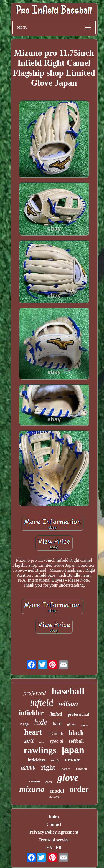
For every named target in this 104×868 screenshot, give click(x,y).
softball (76, 741)
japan (73, 750)
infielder (31, 713)
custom (35, 781)
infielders (37, 760)
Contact (54, 824)
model (57, 791)
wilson (68, 704)
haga (25, 724)
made (55, 760)
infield (42, 703)
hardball (81, 769)
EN (49, 848)
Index (54, 817)
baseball (68, 691)
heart (33, 732)
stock (84, 725)
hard (57, 723)
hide (41, 722)
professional (78, 714)
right (48, 767)
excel (49, 782)
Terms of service (54, 840)
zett (29, 741)
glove (68, 778)
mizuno (32, 789)
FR (59, 848)
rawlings (40, 750)
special (57, 741)
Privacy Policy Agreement (54, 832)
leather (66, 769)
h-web (54, 797)
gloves (71, 724)
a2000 (28, 768)
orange (73, 759)
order (79, 789)
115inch (55, 733)
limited (56, 714)
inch (42, 742)
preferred (35, 693)
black (76, 733)
